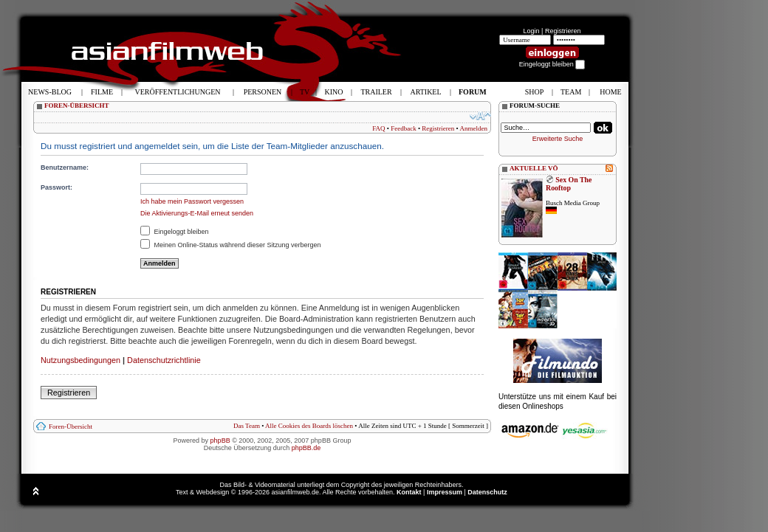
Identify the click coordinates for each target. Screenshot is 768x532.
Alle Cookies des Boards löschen (309, 426)
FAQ (378, 128)
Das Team (247, 426)
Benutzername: (65, 167)
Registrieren (563, 31)
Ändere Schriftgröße (480, 116)
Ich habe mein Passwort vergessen (192, 201)
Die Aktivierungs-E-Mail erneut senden (197, 213)
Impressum (445, 492)
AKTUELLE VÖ (534, 168)
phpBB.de (306, 448)
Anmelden (474, 128)
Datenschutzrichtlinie (164, 360)
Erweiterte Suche (558, 139)
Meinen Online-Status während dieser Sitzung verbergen (231, 245)
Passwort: (56, 187)
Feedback (403, 128)
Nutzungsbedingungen (80, 360)
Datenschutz (487, 492)
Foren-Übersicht (71, 426)
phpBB (220, 441)
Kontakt (409, 492)
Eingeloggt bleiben (175, 232)
